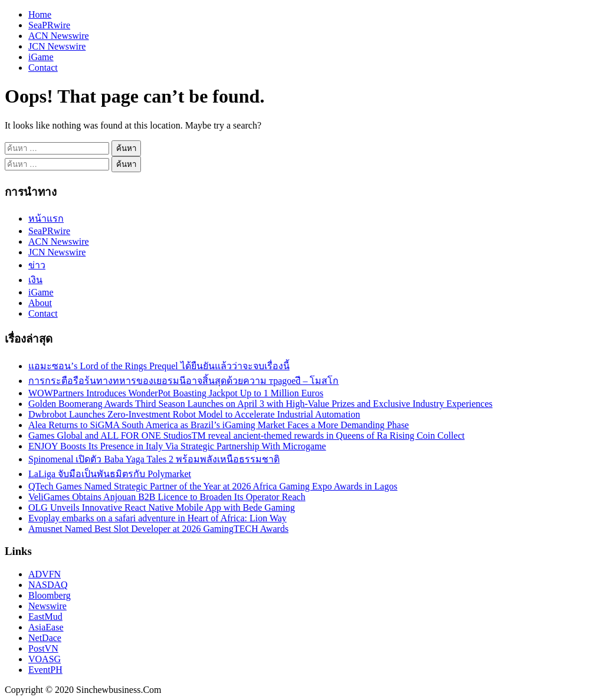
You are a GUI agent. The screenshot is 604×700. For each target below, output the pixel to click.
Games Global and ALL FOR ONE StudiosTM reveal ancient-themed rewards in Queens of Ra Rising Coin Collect (247, 436)
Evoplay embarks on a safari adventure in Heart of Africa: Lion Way (157, 518)
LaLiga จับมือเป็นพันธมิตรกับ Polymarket (110, 474)
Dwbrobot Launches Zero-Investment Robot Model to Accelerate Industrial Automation (194, 414)
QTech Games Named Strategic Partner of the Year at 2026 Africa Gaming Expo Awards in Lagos (213, 486)
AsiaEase (46, 627)
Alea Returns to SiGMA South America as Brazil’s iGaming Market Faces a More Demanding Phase (219, 425)
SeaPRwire (49, 25)
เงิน (35, 280)
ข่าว (37, 265)
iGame (41, 57)
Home (40, 14)
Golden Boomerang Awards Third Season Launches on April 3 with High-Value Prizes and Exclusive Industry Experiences (260, 404)
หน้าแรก (46, 218)
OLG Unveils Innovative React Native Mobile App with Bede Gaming (162, 507)
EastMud (45, 617)
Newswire (47, 606)
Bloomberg (50, 595)
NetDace (45, 638)
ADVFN (45, 574)
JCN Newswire (57, 46)
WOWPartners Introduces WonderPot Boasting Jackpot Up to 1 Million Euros (176, 393)
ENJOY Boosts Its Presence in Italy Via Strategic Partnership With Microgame (177, 446)
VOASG (45, 659)
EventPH (45, 670)
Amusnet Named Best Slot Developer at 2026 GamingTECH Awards (158, 529)
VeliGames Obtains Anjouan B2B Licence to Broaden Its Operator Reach (167, 497)
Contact (43, 68)
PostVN (43, 648)
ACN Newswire (59, 36)
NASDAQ (48, 585)
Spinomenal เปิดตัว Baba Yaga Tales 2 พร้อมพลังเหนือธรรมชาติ (154, 459)
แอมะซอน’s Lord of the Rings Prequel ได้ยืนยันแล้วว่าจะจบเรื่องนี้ (159, 366)
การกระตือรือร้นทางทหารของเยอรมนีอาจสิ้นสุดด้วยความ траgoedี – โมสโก (183, 381)
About (40, 303)
